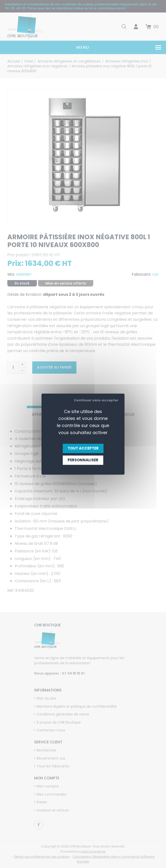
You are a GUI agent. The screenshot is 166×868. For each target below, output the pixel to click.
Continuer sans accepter (96, 400)
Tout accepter (83, 448)
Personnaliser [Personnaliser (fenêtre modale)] (83, 460)
